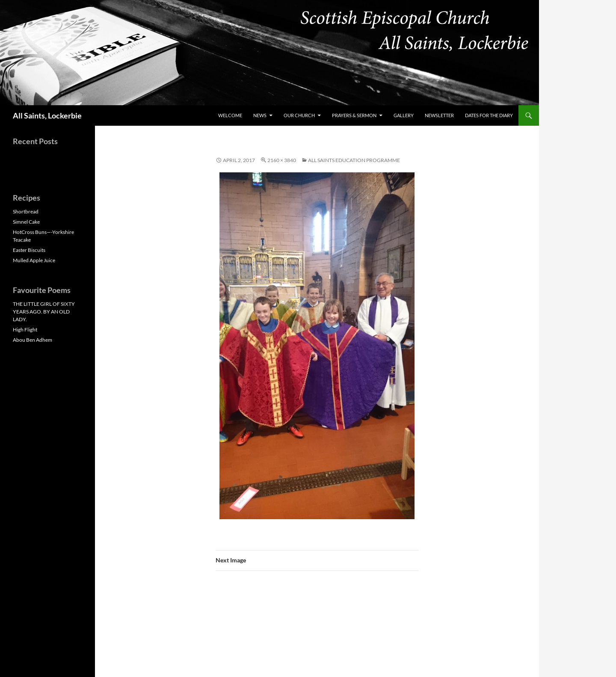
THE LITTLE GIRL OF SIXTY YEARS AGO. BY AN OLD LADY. (44, 312)
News (260, 115)
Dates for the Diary (489, 115)
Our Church (299, 115)
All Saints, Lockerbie (47, 115)
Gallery (404, 115)
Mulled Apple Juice (34, 260)
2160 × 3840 (282, 160)
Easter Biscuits (29, 250)
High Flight (25, 330)
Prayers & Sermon (354, 115)
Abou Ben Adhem (33, 340)
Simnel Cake (26, 222)
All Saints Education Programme (354, 160)
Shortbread (26, 211)
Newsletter (439, 115)
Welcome (230, 115)
